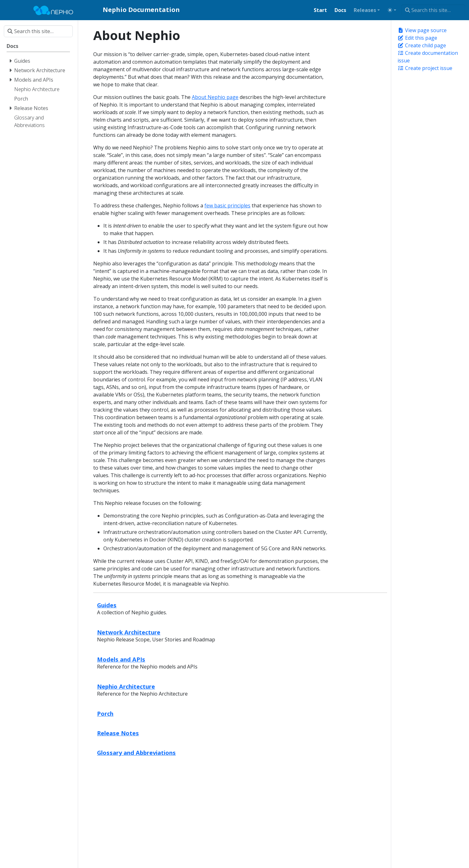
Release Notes (118, 733)
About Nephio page (215, 97)
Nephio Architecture (126, 686)
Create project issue (425, 68)
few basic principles (227, 205)
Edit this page (417, 38)
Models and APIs (121, 659)
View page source (422, 30)
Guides (107, 605)
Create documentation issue (428, 57)
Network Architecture (129, 632)
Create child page (422, 45)
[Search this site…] (433, 10)
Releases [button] (365, 10)
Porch (105, 713)
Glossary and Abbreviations (136, 752)
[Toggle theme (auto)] (392, 10)
